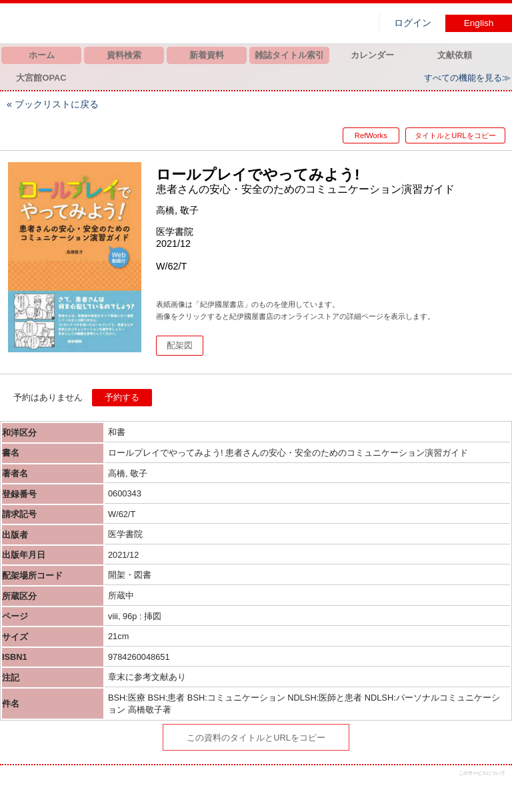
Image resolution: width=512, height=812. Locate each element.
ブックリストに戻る (57, 104)
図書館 (140, 23)
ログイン (413, 23)
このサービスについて (482, 773)
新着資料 (207, 55)
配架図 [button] (180, 345)
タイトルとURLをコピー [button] (455, 135)
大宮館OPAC (41, 78)
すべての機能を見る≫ (467, 78)
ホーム (42, 55)
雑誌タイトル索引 (289, 55)
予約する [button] (122, 397)
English (479, 23)
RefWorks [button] (363, 135)
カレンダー (372, 55)
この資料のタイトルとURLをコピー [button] (256, 738)
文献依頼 (455, 55)
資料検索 (124, 55)
